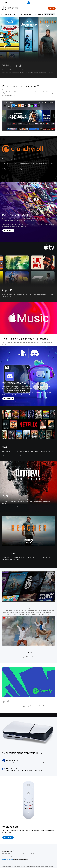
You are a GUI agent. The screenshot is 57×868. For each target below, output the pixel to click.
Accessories (30, 14)
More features (41, 14)
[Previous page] (2, 14)
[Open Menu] (2, 3)
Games (22, 14)
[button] (8, 230)
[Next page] (55, 14)
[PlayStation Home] (29, 3)
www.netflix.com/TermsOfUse (8, 860)
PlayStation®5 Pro (12, 14)
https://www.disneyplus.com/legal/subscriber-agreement (12, 850)
